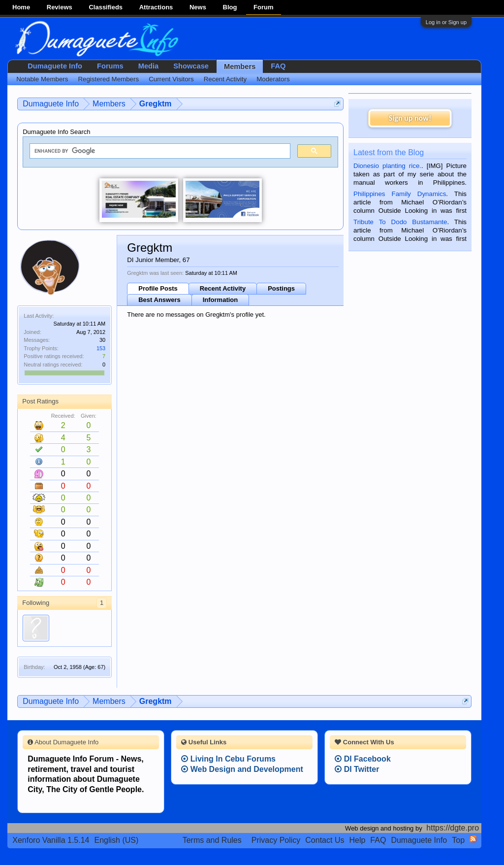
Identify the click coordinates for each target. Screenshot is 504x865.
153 (101, 348)
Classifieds (106, 7)
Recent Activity (223, 288)
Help (357, 840)
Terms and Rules (212, 840)
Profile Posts (158, 288)
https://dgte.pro (453, 828)
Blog (230, 7)
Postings (281, 288)
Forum (263, 7)
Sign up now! (410, 118)
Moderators (273, 79)
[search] (159, 151)
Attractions (156, 7)
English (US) (117, 840)
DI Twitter (357, 769)
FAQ (278, 66)
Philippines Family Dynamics (400, 194)
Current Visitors (171, 79)
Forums (110, 66)
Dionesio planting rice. (387, 166)
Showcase (191, 66)
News (198, 7)
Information (220, 300)
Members (240, 67)
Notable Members (42, 79)
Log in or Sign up (446, 22)
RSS (473, 839)
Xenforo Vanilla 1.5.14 (51, 840)
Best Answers (159, 300)
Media (149, 66)
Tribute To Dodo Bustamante (400, 222)
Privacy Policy (276, 840)
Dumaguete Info (55, 66)
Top (458, 840)
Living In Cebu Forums (228, 759)
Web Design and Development (242, 769)
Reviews (60, 7)
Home (21, 7)
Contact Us (325, 840)
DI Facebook (363, 759)
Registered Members (108, 79)
